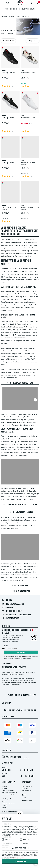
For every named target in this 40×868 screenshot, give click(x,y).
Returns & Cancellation (13, 604)
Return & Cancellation (8, 791)
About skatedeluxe (27, 787)
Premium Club (7, 664)
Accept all (20, 862)
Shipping (7, 600)
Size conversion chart (12, 611)
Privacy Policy (12, 857)
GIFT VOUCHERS (27, 801)
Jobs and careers (26, 791)
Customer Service (10, 618)
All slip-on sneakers (20, 591)
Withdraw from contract (9, 811)
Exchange (7, 608)
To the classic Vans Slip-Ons (20, 383)
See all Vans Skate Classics (20, 512)
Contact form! (25, 758)
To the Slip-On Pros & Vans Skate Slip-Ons (20, 506)
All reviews (5, 797)
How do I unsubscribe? (26, 658)
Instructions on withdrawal (9, 793)
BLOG (24, 795)
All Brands (25, 789)
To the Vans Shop (20, 586)
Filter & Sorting (8, 41)
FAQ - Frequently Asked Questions (16, 615)
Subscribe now (21, 653)
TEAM (24, 798)
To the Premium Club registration (20, 695)
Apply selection (20, 848)
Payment (4, 787)
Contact (4, 807)
